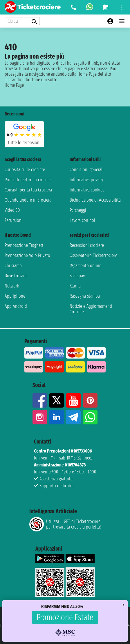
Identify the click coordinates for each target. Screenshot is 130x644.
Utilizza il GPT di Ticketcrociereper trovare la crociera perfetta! (65, 524)
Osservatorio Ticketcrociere (93, 255)
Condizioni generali (87, 170)
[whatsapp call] (90, 7)
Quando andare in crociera (28, 200)
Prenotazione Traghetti (25, 245)
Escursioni (14, 220)
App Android (16, 306)
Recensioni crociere (87, 245)
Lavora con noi (82, 220)
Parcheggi (78, 210)
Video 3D (12, 210)
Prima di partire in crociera (28, 180)
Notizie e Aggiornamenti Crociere (91, 309)
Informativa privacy (86, 180)
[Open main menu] (122, 21)
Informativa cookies (87, 190)
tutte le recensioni (24, 143)
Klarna (75, 286)
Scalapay (77, 276)
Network (12, 286)
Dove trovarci (16, 276)
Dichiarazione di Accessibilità (95, 200)
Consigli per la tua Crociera (28, 190)
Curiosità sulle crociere (25, 170)
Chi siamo (13, 266)
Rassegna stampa (85, 296)
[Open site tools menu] (122, 7)
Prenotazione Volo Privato (27, 255)
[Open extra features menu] (22, 21)
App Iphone (15, 296)
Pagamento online (85, 266)
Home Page (14, 85)
